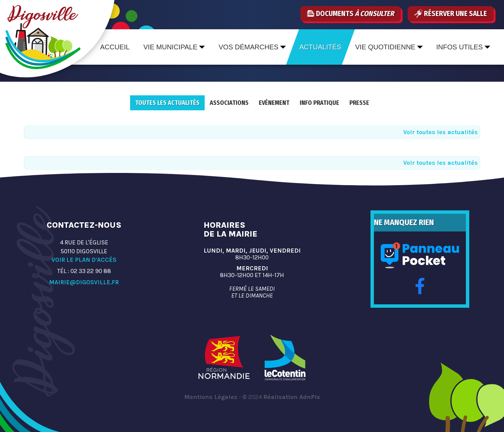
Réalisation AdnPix (292, 397)
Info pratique (319, 103)
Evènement (274, 103)
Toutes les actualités (167, 103)
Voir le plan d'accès (84, 260)
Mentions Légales (211, 397)
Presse (359, 103)
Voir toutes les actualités (440, 132)
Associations (229, 103)
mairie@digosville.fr (84, 282)
